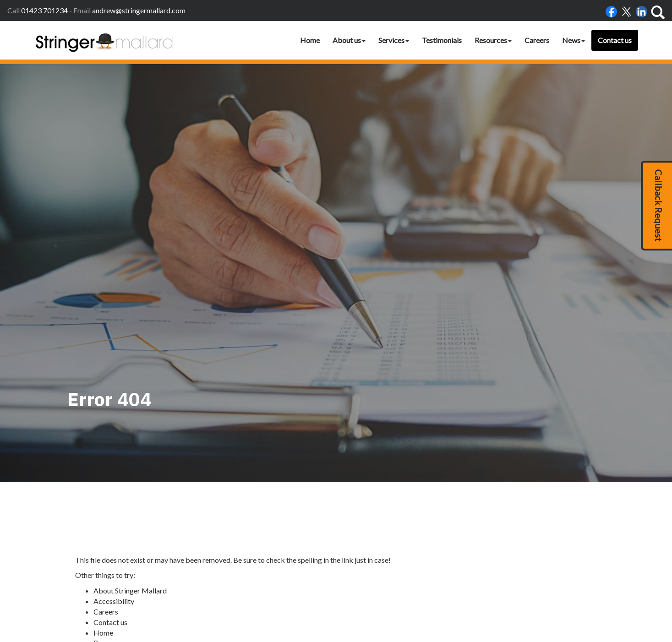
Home (310, 40)
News (574, 40)
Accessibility (114, 418)
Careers (537, 40)
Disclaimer (416, 598)
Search (104, 471)
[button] (656, 206)
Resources (493, 40)
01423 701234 (44, 10)
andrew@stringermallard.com (139, 10)
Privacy (445, 598)
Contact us (615, 40)
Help (466, 598)
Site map (107, 481)
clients (514, 598)
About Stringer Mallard (130, 408)
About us (349, 40)
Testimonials (442, 40)
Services (394, 40)
